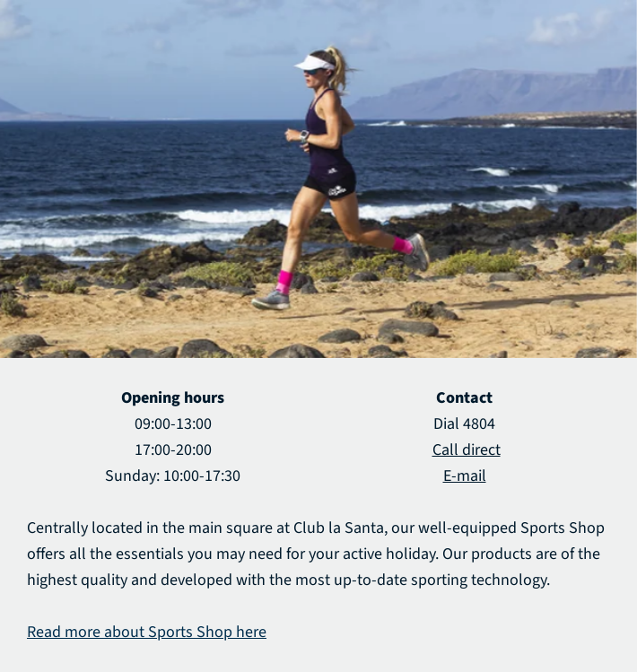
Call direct (467, 450)
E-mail (465, 476)
